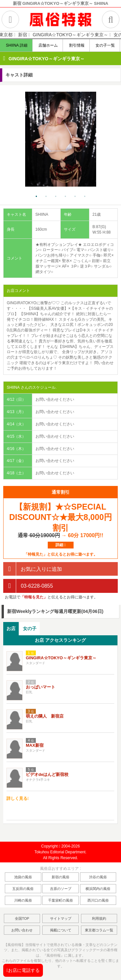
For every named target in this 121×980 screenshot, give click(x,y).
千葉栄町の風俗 (60, 900)
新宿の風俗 (60, 877)
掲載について (61, 930)
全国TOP (22, 918)
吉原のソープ (61, 889)
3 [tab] (56, 197)
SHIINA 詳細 (16, 45)
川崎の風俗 (23, 900)
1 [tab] (36, 197)
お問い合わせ (22, 930)
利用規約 (99, 918)
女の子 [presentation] (30, 628)
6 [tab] (85, 197)
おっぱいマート (40, 687)
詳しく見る (18, 798)
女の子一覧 (105, 45)
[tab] (11, 629)
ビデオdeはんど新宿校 (47, 774)
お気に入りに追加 (33, 569)
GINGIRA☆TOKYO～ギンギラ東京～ (47, 59)
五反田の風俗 (23, 889)
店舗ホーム (48, 45)
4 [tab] (66, 197)
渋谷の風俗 (98, 877)
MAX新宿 (35, 745)
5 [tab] (75, 197)
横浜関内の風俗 (98, 889)
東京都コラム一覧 (99, 930)
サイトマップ (61, 918)
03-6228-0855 (28, 586)
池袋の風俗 (23, 877)
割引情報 (76, 45)
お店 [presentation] (11, 628)
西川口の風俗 (98, 900)
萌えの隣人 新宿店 (45, 716)
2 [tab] (46, 197)
